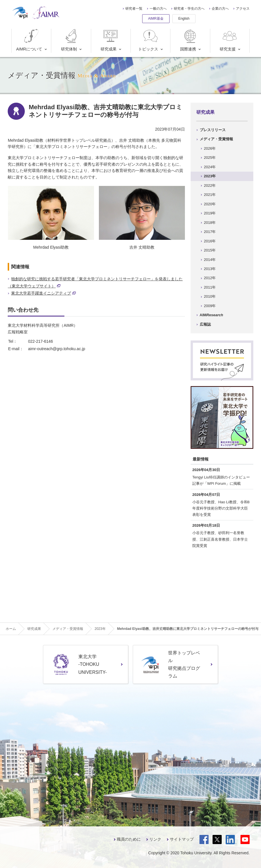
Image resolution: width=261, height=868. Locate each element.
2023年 (210, 176)
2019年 (210, 213)
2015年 (210, 250)
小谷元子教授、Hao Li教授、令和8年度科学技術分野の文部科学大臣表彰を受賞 (221, 508)
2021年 (210, 195)
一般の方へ (158, 9)
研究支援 (229, 40)
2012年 (210, 278)
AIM (211, 315)
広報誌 (205, 324)
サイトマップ (182, 839)
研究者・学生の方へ (189, 9)
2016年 (210, 241)
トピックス (148, 40)
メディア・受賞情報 (216, 139)
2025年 (210, 158)
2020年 (210, 204)
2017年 (210, 232)
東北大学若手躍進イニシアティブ (43, 293)
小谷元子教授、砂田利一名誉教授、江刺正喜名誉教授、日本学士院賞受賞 (220, 539)
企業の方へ (220, 9)
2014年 (210, 260)
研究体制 (70, 40)
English (184, 19)
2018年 (210, 223)
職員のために (129, 839)
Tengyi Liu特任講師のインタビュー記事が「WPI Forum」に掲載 (221, 480)
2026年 (210, 148)
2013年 (210, 269)
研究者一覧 (134, 9)
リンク (155, 839)
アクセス (243, 9)
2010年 (210, 296)
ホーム (11, 629)
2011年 (210, 287)
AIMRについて (29, 40)
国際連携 (189, 40)
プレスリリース (213, 130)
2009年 (210, 306)
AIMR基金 (156, 19)
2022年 (210, 185)
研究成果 (110, 40)
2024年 (210, 167)
